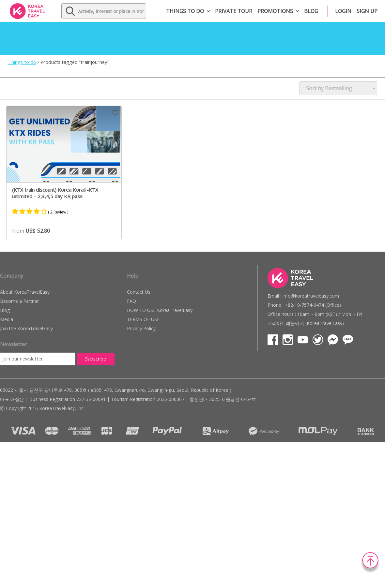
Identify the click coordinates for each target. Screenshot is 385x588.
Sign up (367, 11)
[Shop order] (338, 88)
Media (7, 319)
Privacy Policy (141, 328)
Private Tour (234, 11)
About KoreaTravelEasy (25, 292)
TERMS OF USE (143, 319)
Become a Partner (19, 301)
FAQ (131, 301)
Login (343, 11)
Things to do (185, 11)
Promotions (275, 11)
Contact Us (139, 292)
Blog (311, 11)
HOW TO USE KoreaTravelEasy (160, 310)
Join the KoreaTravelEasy (26, 328)
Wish (115, 113)
